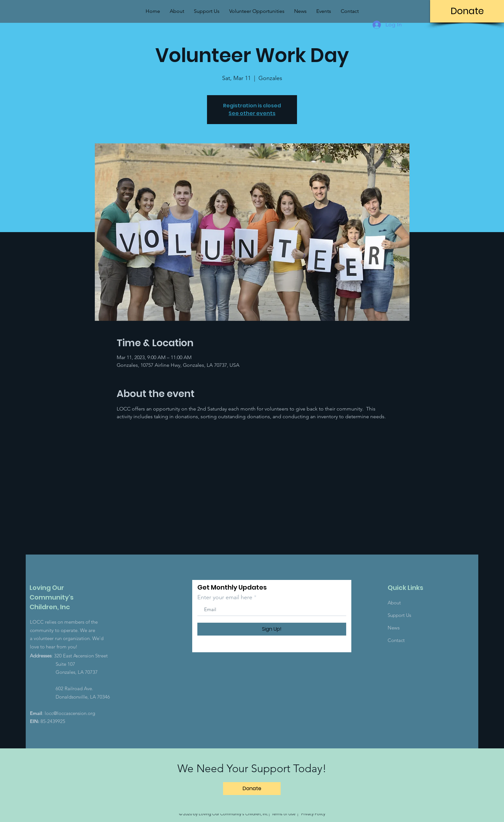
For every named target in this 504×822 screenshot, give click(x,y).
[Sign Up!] (272, 629)
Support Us (399, 615)
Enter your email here (225, 597)
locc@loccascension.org (70, 713)
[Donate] (467, 11)
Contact (396, 640)
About (394, 603)
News (394, 628)
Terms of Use (283, 814)
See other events (252, 113)
